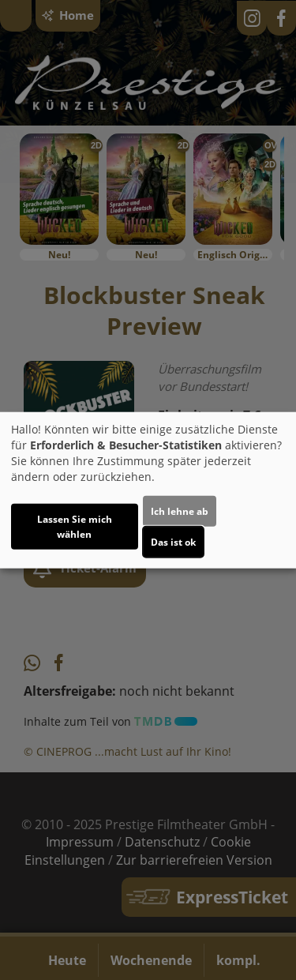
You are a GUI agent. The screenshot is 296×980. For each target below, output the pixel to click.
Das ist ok (173, 542)
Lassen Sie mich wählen (75, 527)
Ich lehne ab (180, 511)
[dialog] (148, 490)
